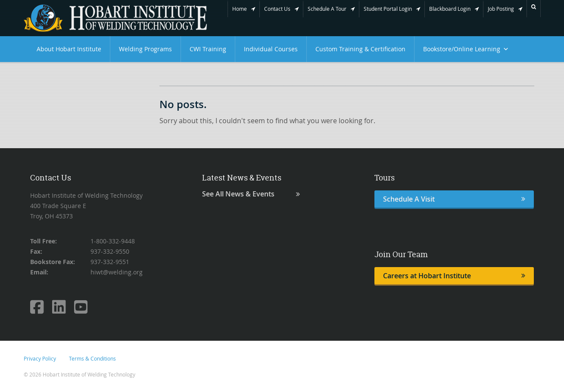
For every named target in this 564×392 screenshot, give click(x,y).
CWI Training (208, 49)
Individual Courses (271, 49)
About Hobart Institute (69, 49)
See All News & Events (251, 194)
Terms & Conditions (92, 358)
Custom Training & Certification (360, 49)
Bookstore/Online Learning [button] (466, 49)
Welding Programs (145, 49)
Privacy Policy (40, 358)
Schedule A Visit (454, 199)
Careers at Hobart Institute (454, 276)
